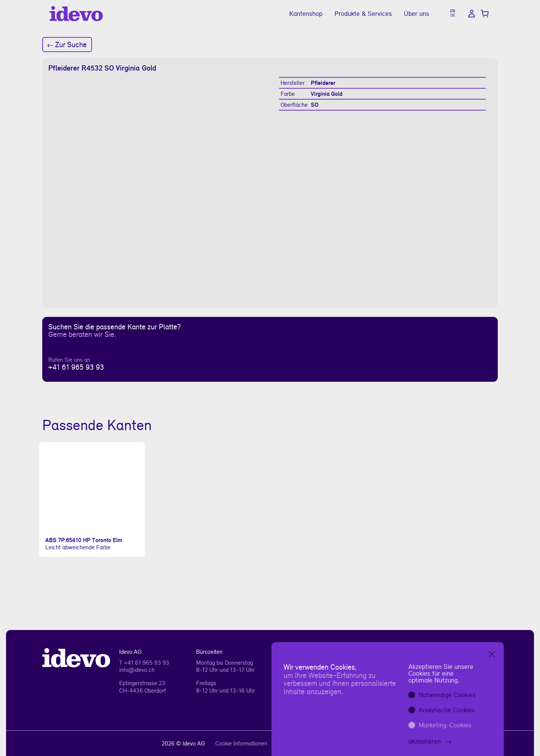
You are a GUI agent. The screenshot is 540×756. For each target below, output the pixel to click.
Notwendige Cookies (447, 695)
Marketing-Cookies (445, 725)
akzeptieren (430, 741)
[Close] (492, 654)
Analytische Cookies (447, 710)
